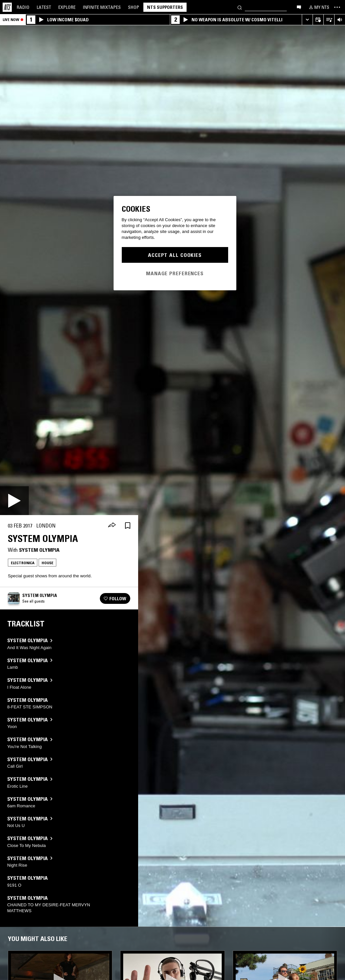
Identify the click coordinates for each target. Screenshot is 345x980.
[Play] (14, 501)
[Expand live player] (307, 20)
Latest (44, 7)
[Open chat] (299, 7)
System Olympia (39, 550)
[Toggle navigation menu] (337, 7)
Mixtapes (102, 7)
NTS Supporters (165, 7)
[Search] (240, 7)
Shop (134, 7)
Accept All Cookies (175, 255)
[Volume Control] (340, 20)
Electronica (23, 563)
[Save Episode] (128, 526)
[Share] (112, 526)
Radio (23, 7)
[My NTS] (318, 7)
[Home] (7, 7)
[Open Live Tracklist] (329, 20)
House (47, 563)
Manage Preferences (175, 273)
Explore (67, 7)
